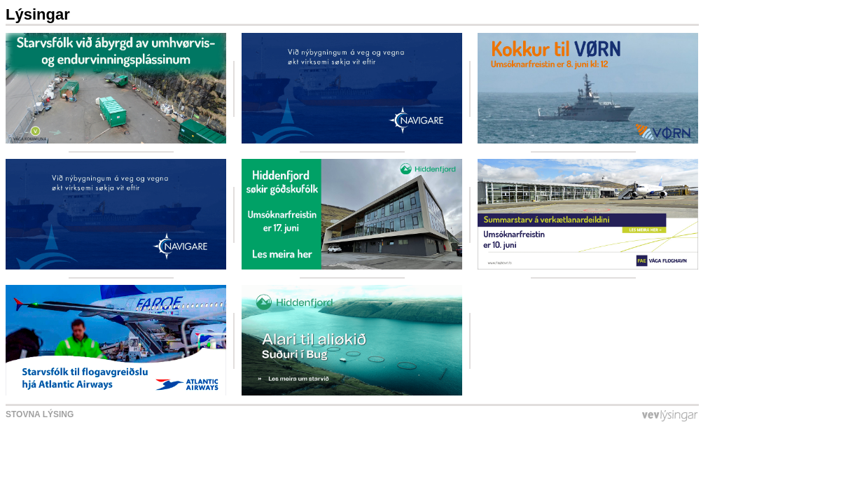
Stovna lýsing (40, 414)
